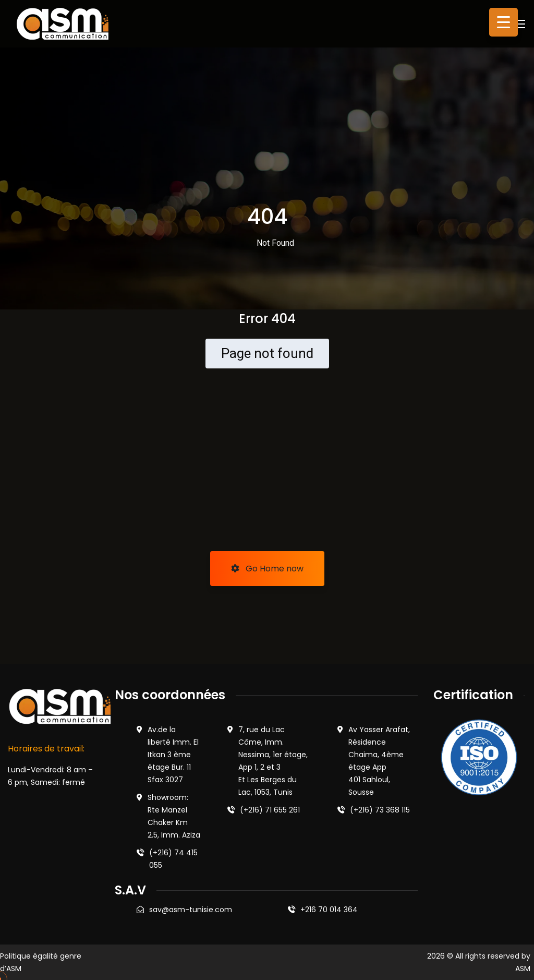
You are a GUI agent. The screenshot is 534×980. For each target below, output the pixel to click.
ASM (523, 969)
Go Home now (267, 569)
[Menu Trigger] (503, 22)
